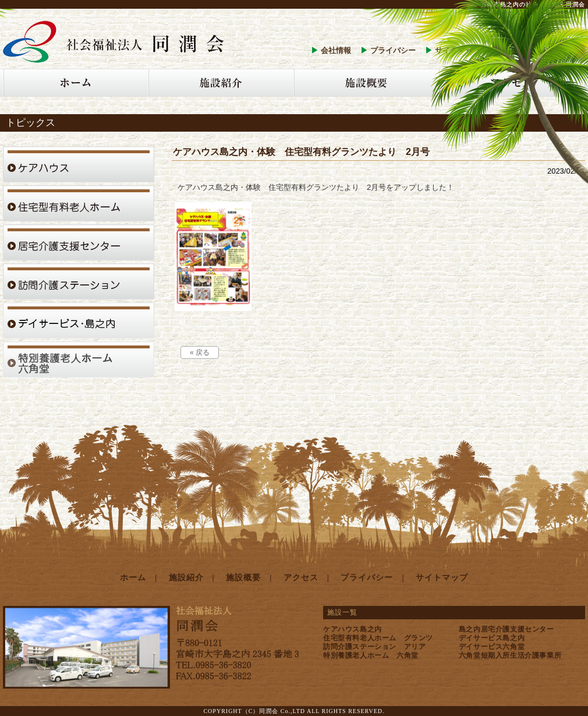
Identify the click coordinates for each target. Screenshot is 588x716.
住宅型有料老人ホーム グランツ (378, 638)
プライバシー (393, 50)
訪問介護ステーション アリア (374, 647)
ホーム (133, 578)
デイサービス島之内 (492, 638)
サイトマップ (442, 578)
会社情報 (336, 50)
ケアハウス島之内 (353, 629)
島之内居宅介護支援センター (506, 629)
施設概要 (243, 578)
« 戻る (200, 352)
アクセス (301, 578)
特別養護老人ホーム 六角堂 (371, 655)
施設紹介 (186, 578)
